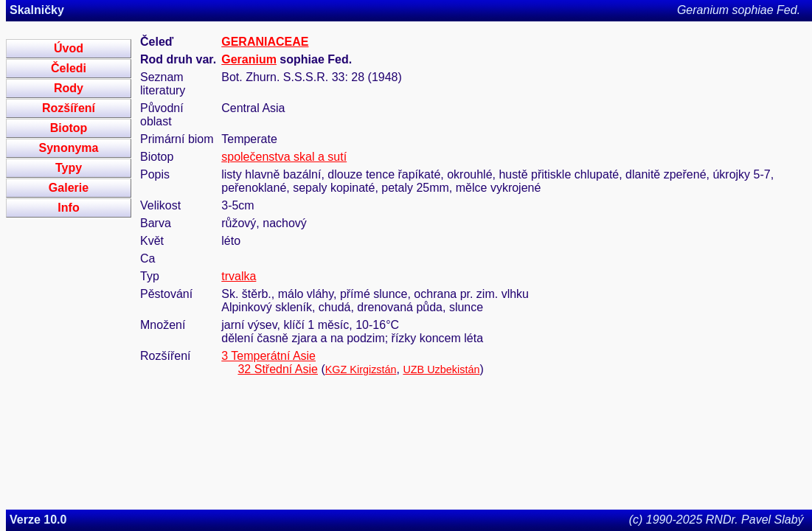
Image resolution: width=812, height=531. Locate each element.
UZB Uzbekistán (441, 369)
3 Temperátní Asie (268, 356)
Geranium (249, 59)
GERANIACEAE (265, 42)
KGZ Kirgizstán (361, 369)
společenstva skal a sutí (284, 157)
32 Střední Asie (278, 369)
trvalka (239, 276)
